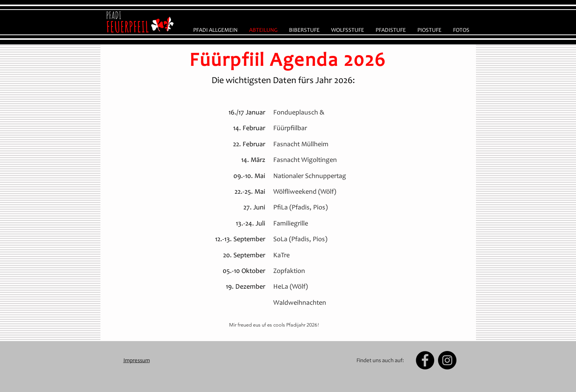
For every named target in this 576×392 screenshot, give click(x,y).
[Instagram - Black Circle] (447, 360)
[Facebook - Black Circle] (425, 360)
